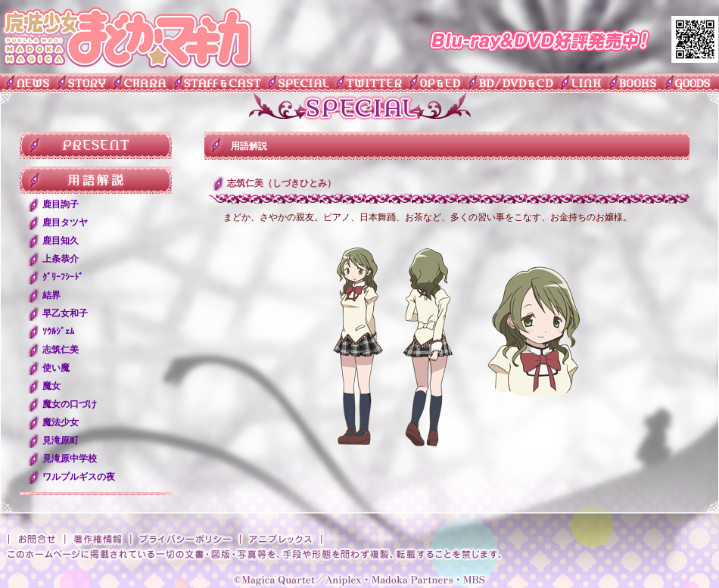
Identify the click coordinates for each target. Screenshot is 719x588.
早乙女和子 (65, 313)
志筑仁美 (61, 350)
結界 (51, 295)
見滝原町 (61, 440)
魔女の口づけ (70, 404)
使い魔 (56, 368)
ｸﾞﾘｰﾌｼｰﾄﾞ (63, 277)
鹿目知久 (61, 241)
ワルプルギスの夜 (79, 477)
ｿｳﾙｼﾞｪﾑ (58, 331)
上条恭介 (61, 259)
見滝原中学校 (70, 459)
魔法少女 (61, 422)
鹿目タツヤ (65, 222)
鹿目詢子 (61, 204)
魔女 (51, 386)
